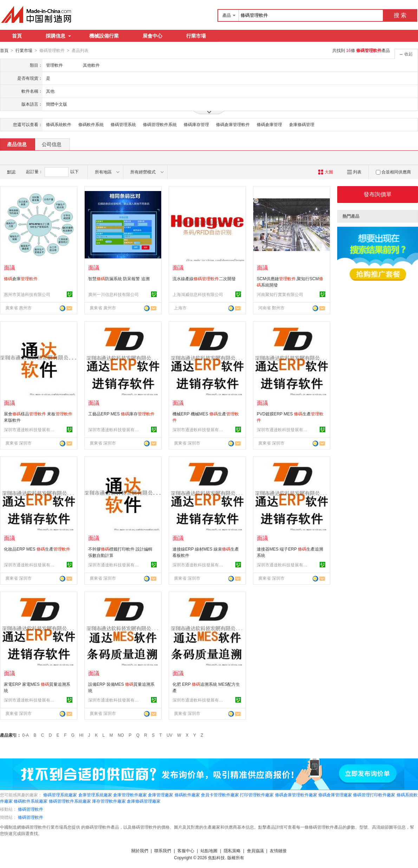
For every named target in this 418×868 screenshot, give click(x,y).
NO (121, 735)
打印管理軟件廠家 (257, 795)
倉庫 (21, 278)
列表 (354, 172)
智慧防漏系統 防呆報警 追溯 (119, 278)
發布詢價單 (378, 194)
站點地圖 (209, 850)
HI (81, 735)
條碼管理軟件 (31, 809)
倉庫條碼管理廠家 (144, 801)
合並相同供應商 (393, 172)
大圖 (325, 172)
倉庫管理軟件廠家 (130, 795)
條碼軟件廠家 (187, 795)
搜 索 (400, 15)
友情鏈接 (278, 850)
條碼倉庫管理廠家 (335, 795)
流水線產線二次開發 (204, 278)
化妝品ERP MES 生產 (37, 549)
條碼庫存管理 (196, 124)
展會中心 (152, 36)
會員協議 (255, 850)
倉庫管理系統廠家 (95, 795)
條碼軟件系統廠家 (31, 801)
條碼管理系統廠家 (60, 795)
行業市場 (196, 36)
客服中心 (186, 850)
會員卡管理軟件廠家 (220, 795)
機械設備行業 (104, 36)
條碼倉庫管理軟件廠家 (296, 795)
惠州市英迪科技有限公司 (27, 294)
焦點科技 (216, 857)
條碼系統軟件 (59, 124)
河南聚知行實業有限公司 (280, 294)
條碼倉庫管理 (269, 124)
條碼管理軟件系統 (160, 124)
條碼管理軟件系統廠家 (70, 801)
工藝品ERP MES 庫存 (121, 414)
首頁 (17, 36)
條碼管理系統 (123, 124)
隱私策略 (232, 850)
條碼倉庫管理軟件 (233, 124)
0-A (25, 735)
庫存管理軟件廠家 (109, 801)
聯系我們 (163, 850)
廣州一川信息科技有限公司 (113, 294)
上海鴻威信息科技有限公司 (198, 294)
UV (169, 735)
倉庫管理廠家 (161, 795)
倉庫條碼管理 (302, 124)
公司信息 (52, 144)
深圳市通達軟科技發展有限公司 (30, 429)
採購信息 (58, 36)
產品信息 (17, 144)
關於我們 (140, 850)
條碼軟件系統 (91, 124)
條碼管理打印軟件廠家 (374, 795)
